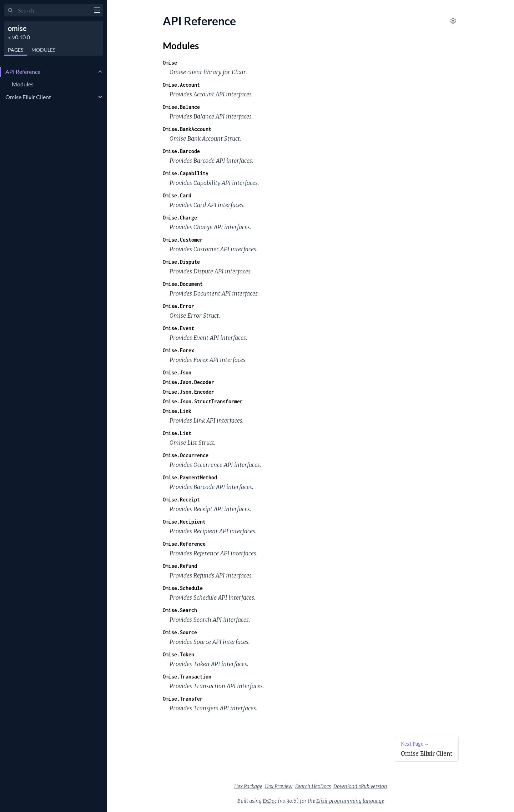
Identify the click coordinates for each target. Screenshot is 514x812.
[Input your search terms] (54, 10)
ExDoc (270, 801)
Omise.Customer (183, 240)
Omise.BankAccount (187, 129)
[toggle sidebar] (97, 11)
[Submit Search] (11, 11)
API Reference (23, 72)
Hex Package (248, 786)
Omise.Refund (180, 566)
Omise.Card (177, 195)
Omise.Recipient (184, 522)
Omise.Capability (186, 173)
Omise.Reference (184, 544)
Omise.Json (177, 372)
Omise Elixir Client (28, 97)
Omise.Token (178, 654)
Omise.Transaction (187, 677)
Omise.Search (180, 610)
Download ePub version (360, 786)
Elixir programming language (350, 801)
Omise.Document (183, 284)
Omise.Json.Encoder (188, 392)
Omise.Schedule (183, 588)
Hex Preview (279, 786)
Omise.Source (180, 632)
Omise (170, 63)
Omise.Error (178, 306)
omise (17, 28)
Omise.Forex (178, 350)
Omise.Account (181, 85)
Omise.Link (177, 411)
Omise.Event (178, 328)
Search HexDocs (313, 786)
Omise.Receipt (181, 500)
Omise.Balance (181, 107)
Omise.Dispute (181, 262)
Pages (16, 50)
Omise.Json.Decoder (188, 382)
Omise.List (177, 433)
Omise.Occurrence (186, 455)
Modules (43, 50)
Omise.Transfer (183, 699)
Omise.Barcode (181, 151)
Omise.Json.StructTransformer (203, 401)
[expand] (100, 72)
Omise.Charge (180, 218)
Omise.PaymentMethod (190, 477)
